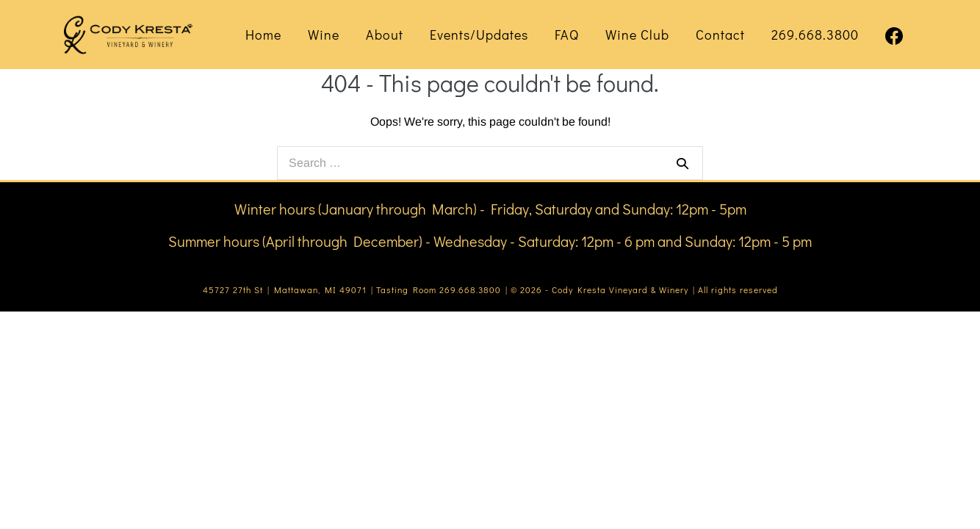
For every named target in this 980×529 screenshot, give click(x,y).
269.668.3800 (815, 35)
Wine (324, 35)
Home (263, 35)
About (385, 35)
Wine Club (637, 35)
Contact (720, 35)
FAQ (567, 35)
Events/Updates (479, 35)
